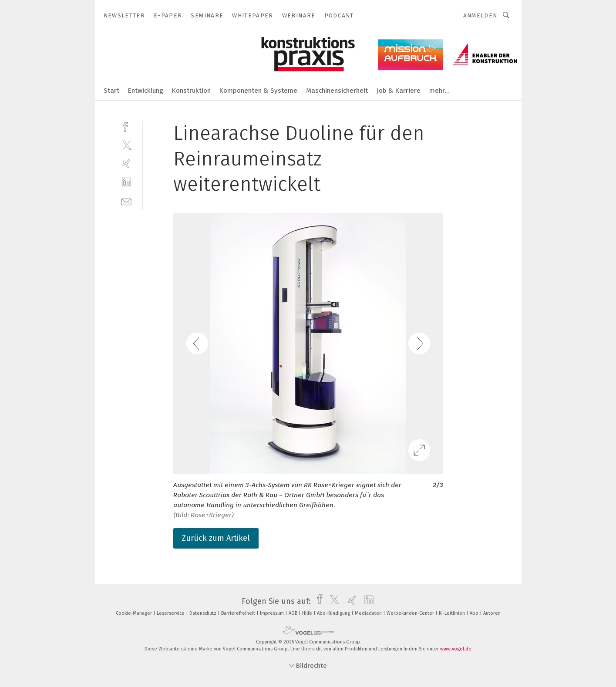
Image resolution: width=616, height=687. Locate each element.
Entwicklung (146, 91)
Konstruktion (191, 91)
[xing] (126, 163)
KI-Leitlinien (453, 613)
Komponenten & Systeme (258, 91)
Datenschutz (204, 613)
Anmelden (480, 15)
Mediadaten (369, 613)
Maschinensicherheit (337, 91)
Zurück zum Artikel (216, 538)
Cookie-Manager (135, 613)
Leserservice (171, 613)
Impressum (273, 613)
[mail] (126, 201)
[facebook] (126, 126)
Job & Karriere (399, 91)
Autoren (492, 613)
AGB (294, 613)
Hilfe (308, 613)
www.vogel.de (456, 649)
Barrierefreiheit (239, 613)
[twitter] (126, 145)
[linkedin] (126, 182)
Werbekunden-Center (411, 613)
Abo (475, 613)
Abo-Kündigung (334, 613)
